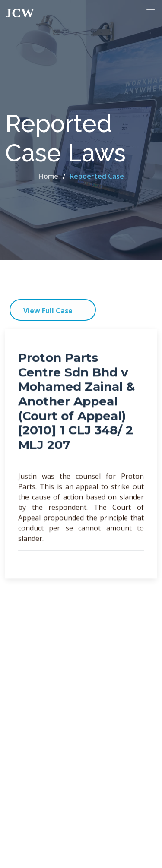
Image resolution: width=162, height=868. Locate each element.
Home (48, 176)
